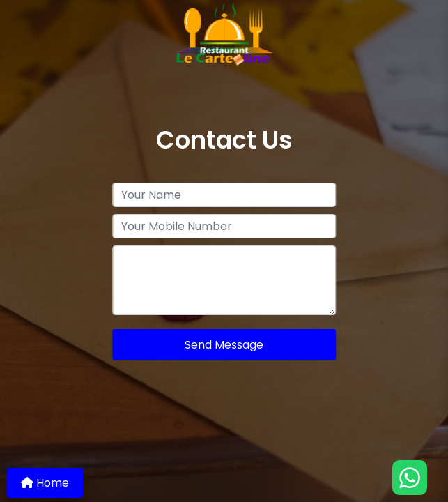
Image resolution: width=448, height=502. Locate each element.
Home (45, 483)
